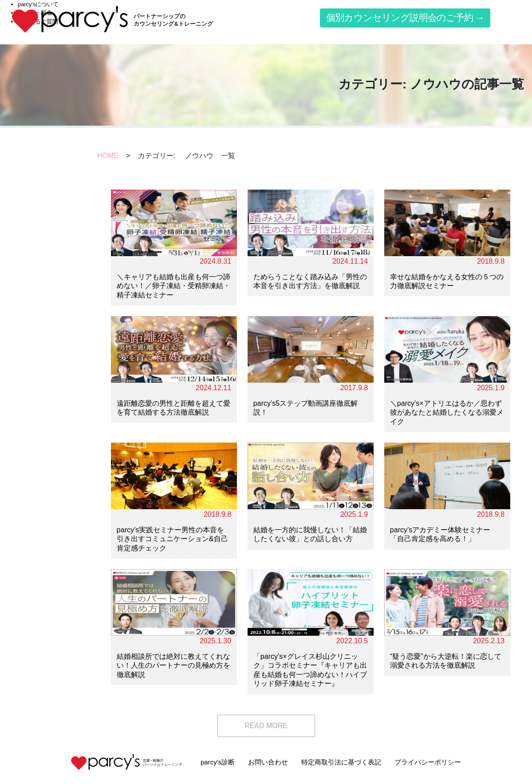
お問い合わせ (268, 762)
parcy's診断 (218, 762)
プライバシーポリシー (428, 762)
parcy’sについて (38, 4)
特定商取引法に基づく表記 (341, 762)
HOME (108, 156)
